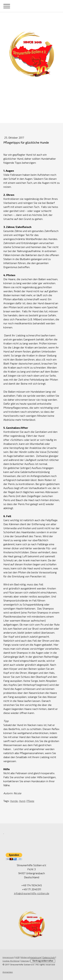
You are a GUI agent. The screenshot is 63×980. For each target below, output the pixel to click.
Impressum (8, 957)
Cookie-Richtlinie (11, 961)
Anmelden (8, 972)
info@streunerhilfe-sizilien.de (32, 893)
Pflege (30, 801)
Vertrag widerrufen (43, 961)
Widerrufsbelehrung (31, 957)
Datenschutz (49, 957)
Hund (22, 801)
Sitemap (25, 961)
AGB (17, 957)
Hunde (14, 801)
